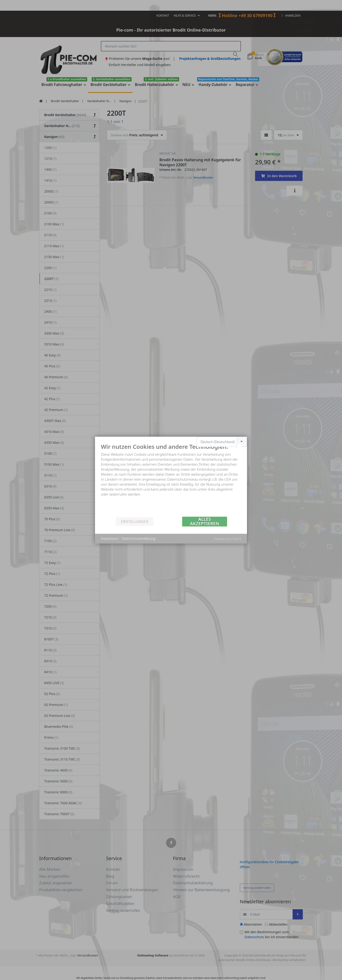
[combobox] (222, 442)
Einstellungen (135, 521)
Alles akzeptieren (205, 522)
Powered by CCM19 (228, 539)
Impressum (109, 538)
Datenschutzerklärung (139, 538)
